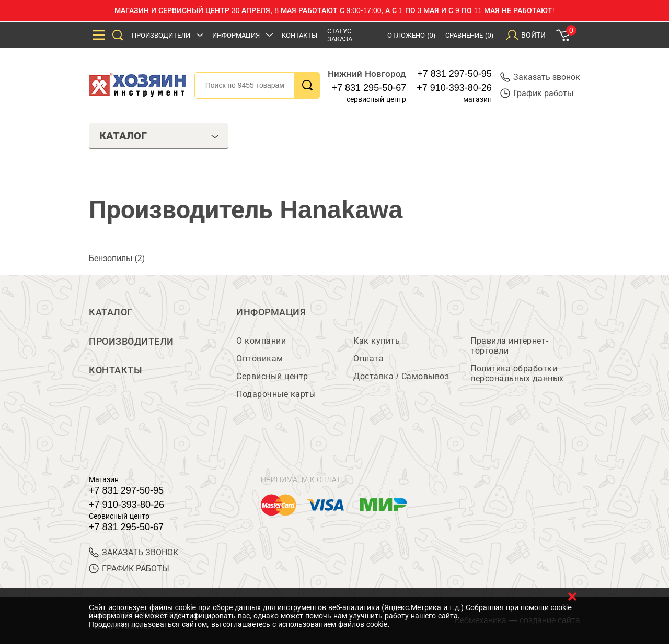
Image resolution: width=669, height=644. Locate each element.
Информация (236, 35)
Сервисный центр (272, 376)
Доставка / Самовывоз (401, 376)
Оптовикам (260, 359)
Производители (161, 35)
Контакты (299, 35)
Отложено (411, 35)
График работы (537, 93)
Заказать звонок (540, 77)
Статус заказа (340, 35)
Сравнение (469, 35)
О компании (261, 341)
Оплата (368, 359)
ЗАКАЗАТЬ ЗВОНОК (134, 552)
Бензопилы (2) (117, 258)
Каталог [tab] (159, 136)
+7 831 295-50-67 (369, 88)
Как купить (377, 341)
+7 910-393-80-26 (454, 88)
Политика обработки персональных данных (517, 373)
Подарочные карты (276, 394)
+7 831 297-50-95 (454, 74)
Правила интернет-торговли (510, 346)
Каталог (111, 312)
